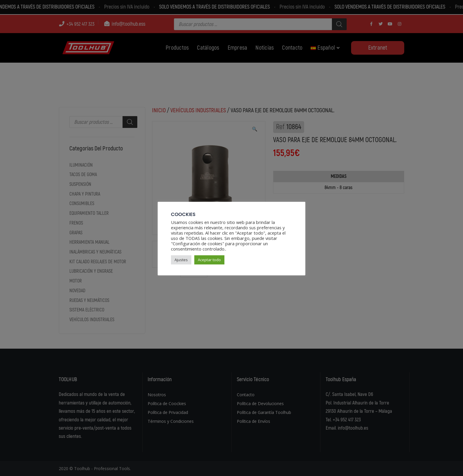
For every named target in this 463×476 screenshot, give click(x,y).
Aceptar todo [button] (209, 260)
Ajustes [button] (181, 260)
